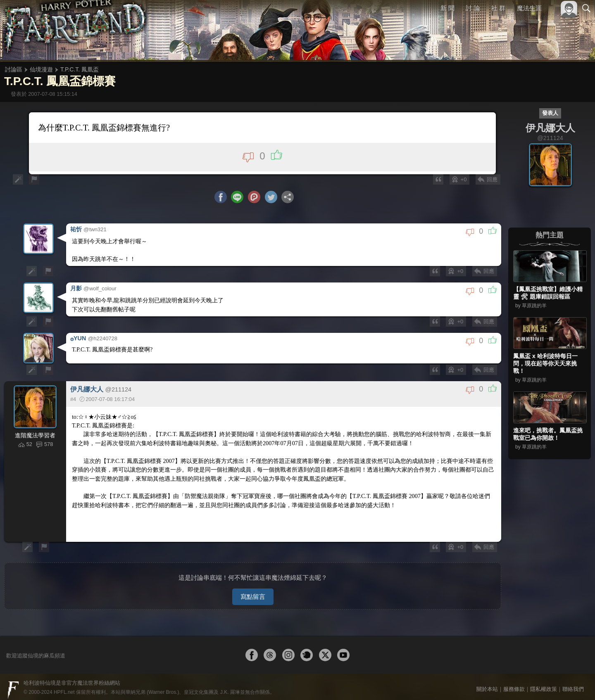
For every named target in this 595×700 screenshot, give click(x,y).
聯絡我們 (573, 682)
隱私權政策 (544, 682)
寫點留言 (253, 590)
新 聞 (447, 8)
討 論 (473, 8)
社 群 (498, 8)
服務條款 (514, 682)
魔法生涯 (529, 8)
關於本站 (487, 682)
